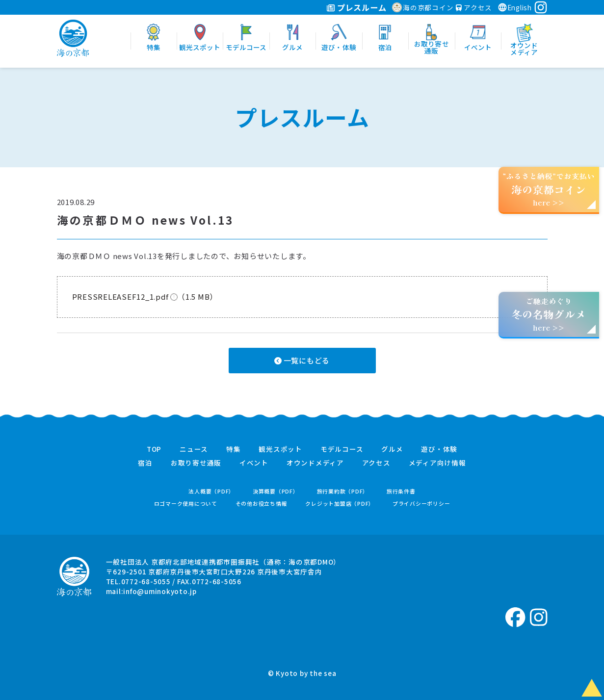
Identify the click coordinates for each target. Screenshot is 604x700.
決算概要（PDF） (276, 491)
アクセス (474, 7)
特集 (234, 449)
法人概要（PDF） (211, 491)
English (515, 7)
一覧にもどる (302, 360)
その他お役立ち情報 (262, 504)
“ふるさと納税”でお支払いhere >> (549, 189)
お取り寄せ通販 (196, 463)
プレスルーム (356, 7)
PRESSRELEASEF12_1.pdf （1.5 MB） (145, 297)
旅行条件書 (401, 491)
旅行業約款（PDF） (343, 491)
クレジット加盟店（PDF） (340, 504)
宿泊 (145, 463)
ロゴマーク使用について (186, 504)
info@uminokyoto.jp (160, 591)
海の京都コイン (423, 7)
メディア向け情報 (437, 463)
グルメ (392, 449)
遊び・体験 (439, 449)
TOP (154, 449)
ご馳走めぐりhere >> (549, 314)
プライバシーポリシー (421, 504)
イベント (254, 463)
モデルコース (342, 449)
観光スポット (280, 449)
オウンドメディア (315, 463)
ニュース (194, 449)
